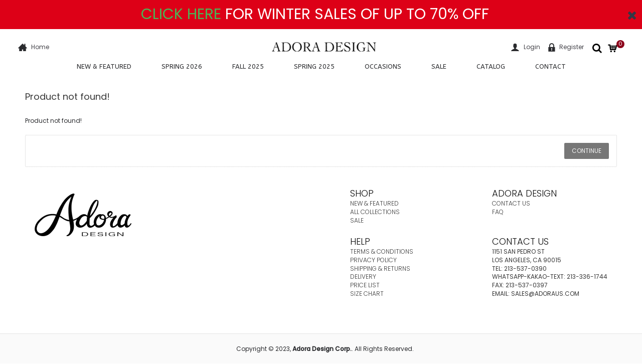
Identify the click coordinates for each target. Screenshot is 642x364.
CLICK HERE (181, 14)
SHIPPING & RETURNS (380, 268)
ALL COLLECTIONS (375, 212)
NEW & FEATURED (374, 203)
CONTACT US (511, 203)
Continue (587, 151)
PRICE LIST (365, 285)
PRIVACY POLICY (373, 260)
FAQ (498, 212)
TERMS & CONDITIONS (382, 251)
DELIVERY (363, 277)
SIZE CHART (367, 294)
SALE (357, 220)
